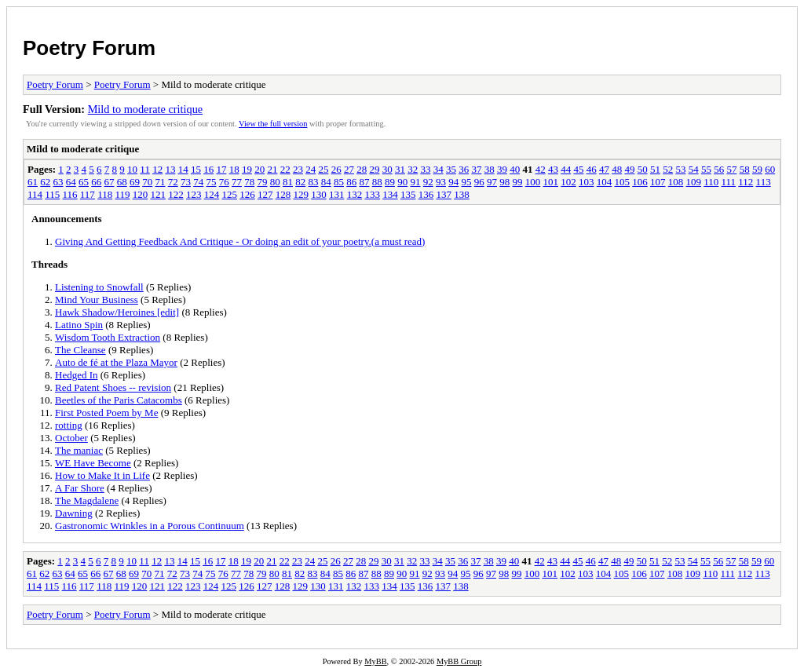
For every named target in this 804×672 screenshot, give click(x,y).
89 (390, 182)
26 (336, 169)
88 (377, 182)
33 (425, 169)
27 (349, 169)
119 (122, 194)
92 (428, 182)
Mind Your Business (97, 299)
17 (221, 169)
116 (70, 194)
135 (408, 194)
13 (170, 169)
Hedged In (77, 375)
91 (416, 182)
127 (265, 194)
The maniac (79, 450)
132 (355, 194)
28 (362, 169)
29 (374, 169)
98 (504, 182)
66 (96, 182)
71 (161, 182)
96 (479, 182)
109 (694, 182)
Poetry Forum (89, 48)
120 (141, 194)
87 (365, 182)
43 (553, 169)
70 (147, 182)
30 (387, 169)
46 (592, 169)
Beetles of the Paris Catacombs (119, 400)
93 (441, 182)
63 (58, 182)
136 (426, 194)
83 (314, 182)
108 (676, 182)
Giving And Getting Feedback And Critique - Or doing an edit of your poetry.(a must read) (240, 241)
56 (719, 169)
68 (122, 182)
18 (234, 169)
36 (464, 169)
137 (444, 194)
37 (476, 169)
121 (158, 194)
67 (110, 182)
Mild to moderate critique (146, 109)
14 (183, 169)
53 (680, 169)
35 (451, 169)
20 (259, 169)
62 (45, 182)
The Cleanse (80, 350)
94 (453, 182)
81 (288, 182)
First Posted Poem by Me (106, 413)
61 (33, 182)
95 (467, 182)
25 (323, 169)
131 (337, 194)
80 (275, 182)
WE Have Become (93, 463)
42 (541, 169)
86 (351, 182)
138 (462, 194)
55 (706, 169)
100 (533, 182)
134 (390, 194)
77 (237, 182)
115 (52, 194)
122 (176, 194)
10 (132, 169)
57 (731, 169)
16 (208, 169)
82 (300, 182)
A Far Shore (80, 488)
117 (88, 194)
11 (145, 169)
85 (339, 182)
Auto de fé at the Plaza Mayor (116, 362)
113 (764, 182)
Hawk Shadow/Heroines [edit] (117, 312)
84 (326, 182)
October (71, 438)
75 (212, 182)
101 (551, 182)
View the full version (273, 124)
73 (186, 182)
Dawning (74, 513)
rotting (69, 425)
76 (224, 182)
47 (604, 169)
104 (605, 182)
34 (439, 169)
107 (658, 182)
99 (518, 182)
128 (283, 194)
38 (490, 169)
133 (372, 194)
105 (623, 182)
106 (640, 182)
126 (247, 194)
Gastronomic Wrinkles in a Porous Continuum (150, 526)
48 (617, 169)
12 (157, 169)
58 (745, 169)
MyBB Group (459, 661)
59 (757, 169)
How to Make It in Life (102, 475)
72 (173, 182)
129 (301, 194)
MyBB (375, 661)
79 (263, 182)
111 (729, 182)
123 (194, 194)
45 (578, 169)
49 (629, 169)
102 (568, 182)
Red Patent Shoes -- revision (113, 387)
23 (298, 169)
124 (212, 194)
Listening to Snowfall (99, 287)
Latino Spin (79, 325)
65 (84, 182)
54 (694, 169)
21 (272, 169)
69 (135, 182)
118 (105, 194)
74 (198, 182)
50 (643, 169)
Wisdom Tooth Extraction (108, 337)
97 (492, 182)
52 (668, 169)
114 (35, 194)
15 (196, 169)
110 (711, 182)
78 (249, 182)
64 (71, 182)
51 (655, 169)
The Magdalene (87, 500)
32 (413, 169)
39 (502, 169)
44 (566, 169)
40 (515, 169)
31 (400, 169)
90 (402, 182)
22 (285, 169)
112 (746, 182)
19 (247, 169)
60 (770, 169)
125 (229, 194)
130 (319, 194)
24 (311, 169)
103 (587, 182)
